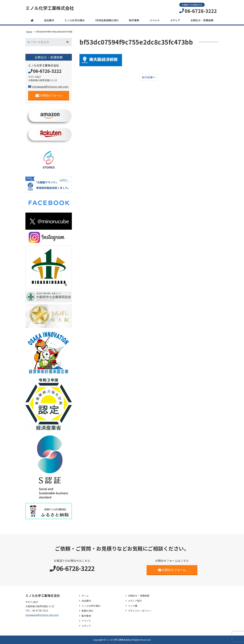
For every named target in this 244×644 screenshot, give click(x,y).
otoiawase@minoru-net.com (48, 86)
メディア (175, 20)
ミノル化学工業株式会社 (50, 8)
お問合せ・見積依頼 (202, 20)
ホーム (85, 596)
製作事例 (86, 616)
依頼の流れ (87, 611)
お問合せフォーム (49, 95)
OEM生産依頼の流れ (107, 20)
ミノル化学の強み (75, 20)
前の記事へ (149, 77)
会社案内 (49, 20)
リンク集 (133, 606)
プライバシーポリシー (140, 611)
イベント (155, 20)
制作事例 (134, 20)
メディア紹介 (135, 601)
